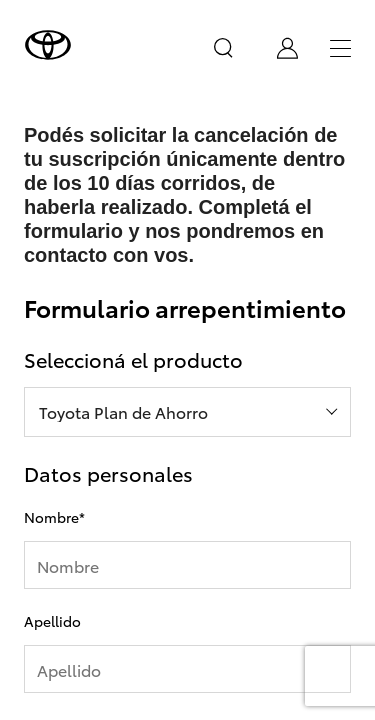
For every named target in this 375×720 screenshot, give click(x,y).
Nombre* (54, 517)
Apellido (52, 621)
